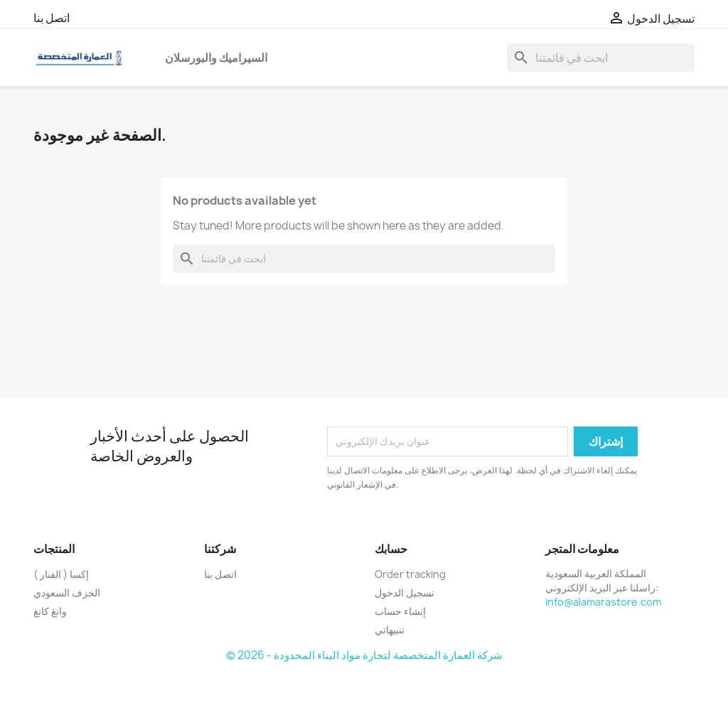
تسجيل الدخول (405, 593)
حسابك (391, 549)
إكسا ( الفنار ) (61, 574)
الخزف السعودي (67, 593)
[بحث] (601, 58)
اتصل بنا (52, 18)
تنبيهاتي (390, 629)
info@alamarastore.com (603, 602)
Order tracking (410, 574)
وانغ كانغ (50, 611)
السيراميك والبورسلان (216, 58)
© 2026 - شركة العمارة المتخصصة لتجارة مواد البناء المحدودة (364, 655)
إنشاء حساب (400, 611)
